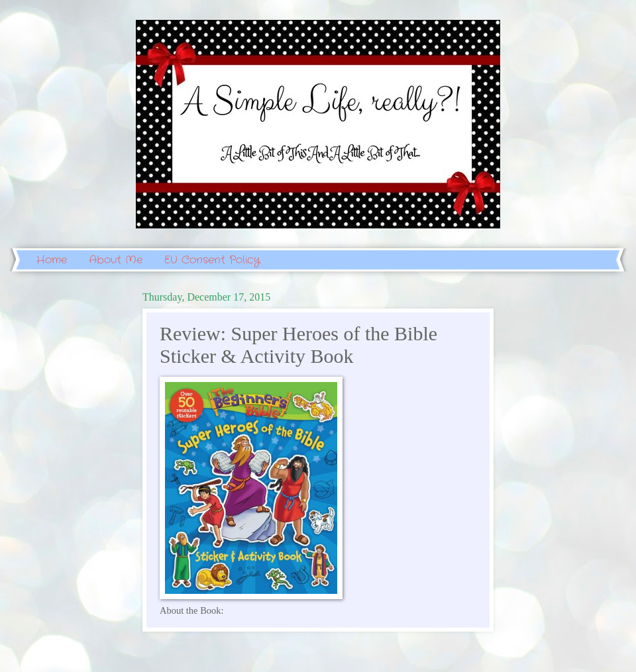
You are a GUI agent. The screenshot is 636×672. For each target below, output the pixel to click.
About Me (116, 260)
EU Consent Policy (212, 260)
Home (52, 260)
